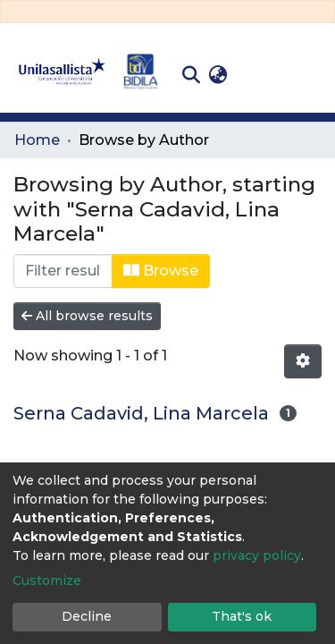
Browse (161, 271)
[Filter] (63, 271)
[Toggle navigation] (308, 75)
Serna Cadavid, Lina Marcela (141, 413)
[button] (218, 75)
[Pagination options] (303, 361)
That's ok (242, 616)
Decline (87, 616)
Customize (47, 580)
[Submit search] (191, 75)
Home (37, 140)
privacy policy (257, 555)
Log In (260, 75)
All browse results (87, 316)
